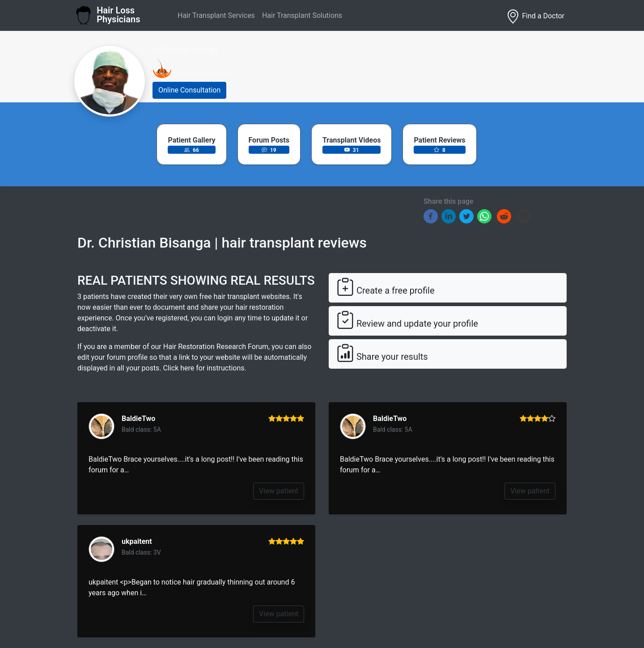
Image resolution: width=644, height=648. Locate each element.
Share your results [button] (382, 354)
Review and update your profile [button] (407, 321)
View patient (279, 491)
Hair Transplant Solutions (302, 15)
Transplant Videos (352, 140)
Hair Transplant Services (216, 15)
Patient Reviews (439, 140)
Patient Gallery (191, 140)
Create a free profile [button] (386, 288)
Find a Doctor (535, 17)
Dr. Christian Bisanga (185, 50)
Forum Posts (269, 140)
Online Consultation (189, 90)
